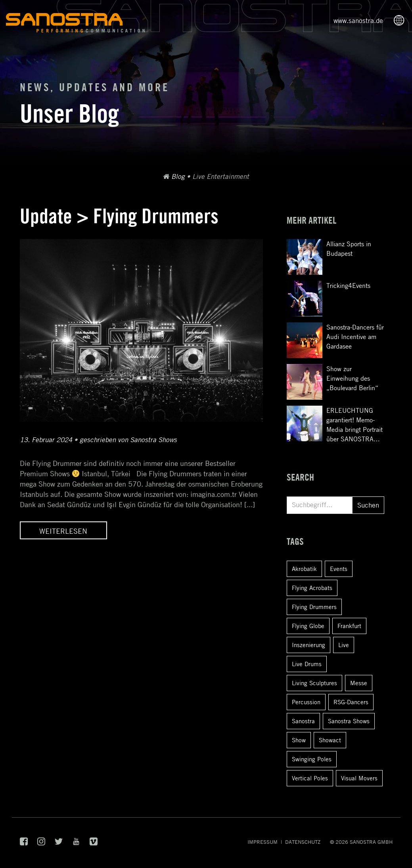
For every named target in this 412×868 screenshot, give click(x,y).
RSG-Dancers (351, 702)
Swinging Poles (312, 759)
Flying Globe (308, 626)
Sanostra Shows (349, 721)
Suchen (368, 505)
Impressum (263, 842)
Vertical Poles (310, 778)
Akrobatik (304, 569)
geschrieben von (128, 440)
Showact (330, 740)
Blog (178, 176)
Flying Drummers (314, 607)
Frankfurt (349, 626)
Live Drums (307, 664)
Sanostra (303, 721)
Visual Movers (359, 778)
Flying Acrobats (312, 588)
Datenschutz (303, 842)
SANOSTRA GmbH (371, 842)
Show (299, 740)
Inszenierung (309, 645)
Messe (359, 683)
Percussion (306, 702)
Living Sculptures (314, 683)
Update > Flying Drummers (119, 216)
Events (339, 569)
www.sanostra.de (358, 21)
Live (344, 645)
